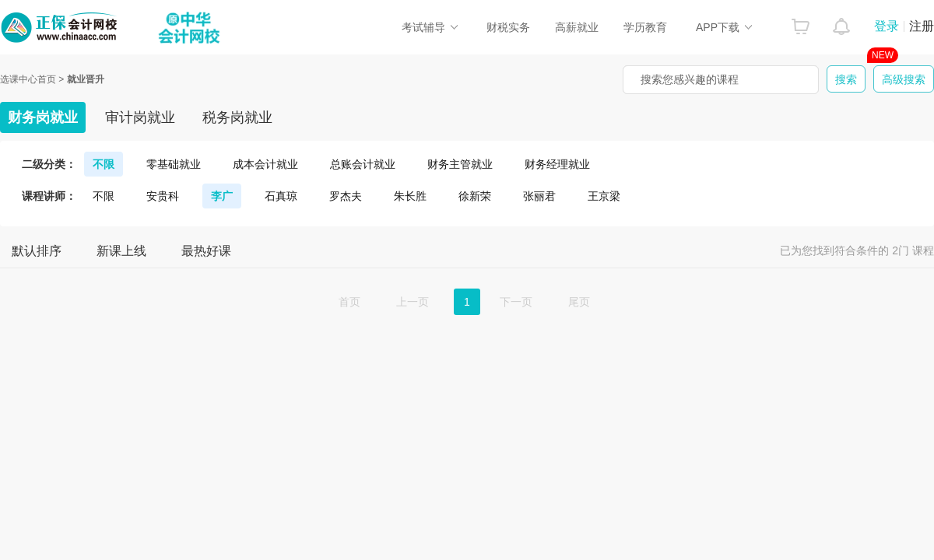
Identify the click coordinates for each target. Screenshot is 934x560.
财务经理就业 (557, 164)
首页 (349, 302)
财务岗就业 (43, 117)
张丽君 (539, 196)
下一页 (516, 302)
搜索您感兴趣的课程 (690, 79)
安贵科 (163, 196)
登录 (887, 26)
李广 (222, 196)
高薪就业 (577, 27)
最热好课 (206, 251)
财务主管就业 (460, 164)
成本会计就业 (265, 164)
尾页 (579, 302)
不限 (104, 164)
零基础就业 (174, 164)
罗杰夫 (346, 196)
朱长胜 (410, 196)
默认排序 (37, 251)
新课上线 (121, 251)
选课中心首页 (28, 79)
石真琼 (281, 196)
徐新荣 (475, 196)
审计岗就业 (140, 117)
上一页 (413, 302)
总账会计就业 (363, 164)
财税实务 (508, 27)
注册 (922, 26)
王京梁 (604, 196)
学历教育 (645, 27)
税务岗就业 (237, 117)
